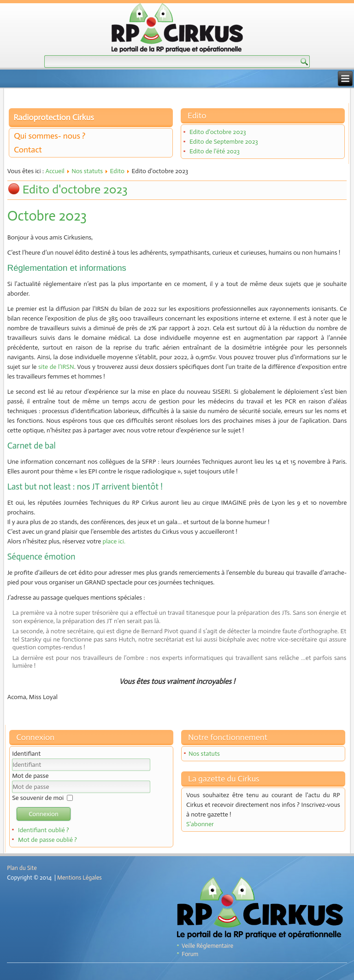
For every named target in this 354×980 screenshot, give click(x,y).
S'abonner (200, 824)
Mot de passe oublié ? (47, 840)
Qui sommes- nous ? (50, 136)
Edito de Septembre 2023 (224, 142)
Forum (190, 954)
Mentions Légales (80, 878)
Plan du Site (22, 868)
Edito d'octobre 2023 (218, 132)
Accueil (55, 171)
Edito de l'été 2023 (215, 151)
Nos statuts (87, 171)
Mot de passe (30, 776)
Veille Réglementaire (207, 946)
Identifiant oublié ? (44, 830)
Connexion (44, 814)
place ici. (114, 541)
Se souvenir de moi (38, 798)
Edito (118, 171)
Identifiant (26, 754)
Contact (28, 150)
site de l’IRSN (56, 367)
